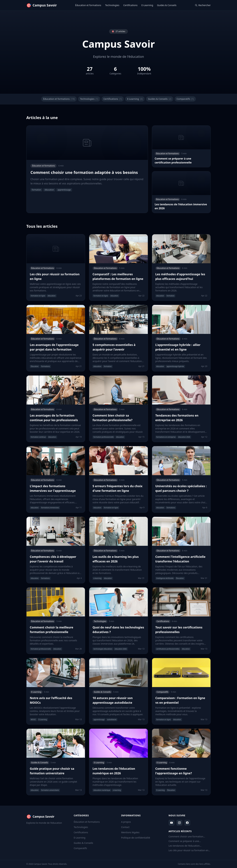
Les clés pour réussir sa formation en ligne (188, 850)
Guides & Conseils (167, 5)
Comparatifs (185, 99)
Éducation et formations (88, 5)
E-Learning (147, 5)
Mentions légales (130, 832)
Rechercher (203, 5)
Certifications (130, 5)
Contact (125, 827)
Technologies (112, 5)
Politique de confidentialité (136, 838)
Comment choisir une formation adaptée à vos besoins (186, 837)
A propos (126, 822)
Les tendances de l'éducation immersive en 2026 (184, 846)
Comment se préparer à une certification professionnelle (184, 841)
